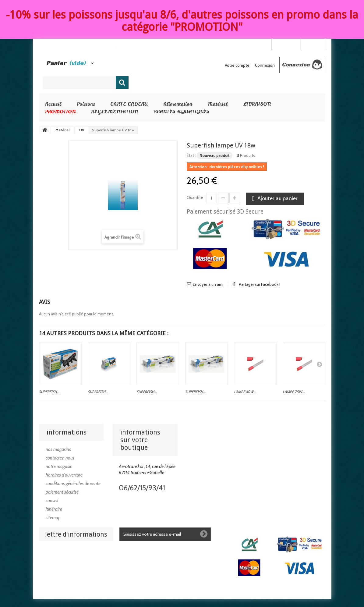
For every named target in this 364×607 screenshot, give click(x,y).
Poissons (86, 104)
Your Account (286, 44)
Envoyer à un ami (208, 284)
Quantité (195, 197)
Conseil (52, 501)
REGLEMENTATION (115, 112)
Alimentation (178, 104)
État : (191, 155)
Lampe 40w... (245, 392)
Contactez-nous (60, 458)
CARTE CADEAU (129, 104)
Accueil (53, 104)
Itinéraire (54, 509)
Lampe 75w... (294, 392)
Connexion (313, 44)
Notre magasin (59, 467)
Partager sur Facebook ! (260, 284)
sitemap (53, 518)
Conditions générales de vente (73, 484)
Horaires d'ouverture (64, 475)
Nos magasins (58, 449)
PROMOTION (60, 112)
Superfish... (49, 392)
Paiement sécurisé (62, 492)
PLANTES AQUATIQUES (182, 112)
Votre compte (237, 65)
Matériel (218, 104)
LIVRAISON (257, 104)
